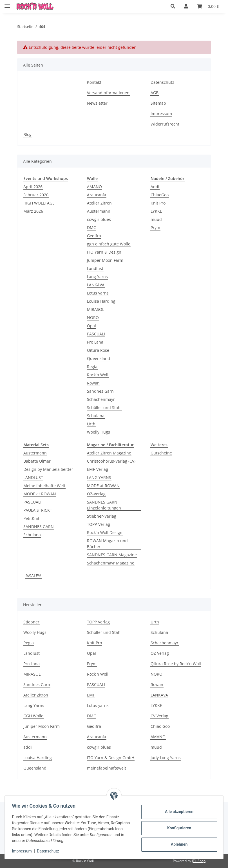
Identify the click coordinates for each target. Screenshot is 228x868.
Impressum (24, 851)
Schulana (96, 416)
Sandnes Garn (100, 391)
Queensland (99, 358)
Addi (155, 187)
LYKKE (156, 211)
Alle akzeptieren (177, 812)
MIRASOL (96, 309)
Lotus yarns (98, 293)
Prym (155, 228)
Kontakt (94, 82)
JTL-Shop (199, 861)
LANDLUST (33, 477)
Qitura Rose (98, 350)
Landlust (95, 268)
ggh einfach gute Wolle (109, 244)
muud (156, 219)
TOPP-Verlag (99, 524)
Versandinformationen (108, 93)
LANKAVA (96, 285)
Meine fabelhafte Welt (44, 486)
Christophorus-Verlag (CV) (111, 461)
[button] (173, 6)
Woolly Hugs (99, 432)
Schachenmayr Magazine (111, 563)
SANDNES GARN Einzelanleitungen (104, 505)
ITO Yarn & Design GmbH (111, 758)
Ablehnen (177, 844)
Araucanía (97, 195)
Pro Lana (95, 342)
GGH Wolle (33, 716)
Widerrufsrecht (165, 124)
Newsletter (97, 103)
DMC (91, 228)
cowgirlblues (99, 219)
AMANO (94, 187)
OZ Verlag (160, 653)
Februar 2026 (36, 195)
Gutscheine (161, 453)
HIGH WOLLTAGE (39, 203)
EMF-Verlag (98, 469)
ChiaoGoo (160, 195)
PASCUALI (96, 334)
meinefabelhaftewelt (107, 768)
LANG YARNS (99, 477)
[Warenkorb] (208, 6)
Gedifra (94, 236)
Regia (92, 367)
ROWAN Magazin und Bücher (107, 544)
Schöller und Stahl (104, 407)
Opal (91, 326)
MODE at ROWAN (40, 494)
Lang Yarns (97, 277)
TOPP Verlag (98, 622)
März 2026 (33, 211)
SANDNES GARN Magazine (112, 555)
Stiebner (31, 622)
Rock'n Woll (98, 375)
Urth (91, 424)
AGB (155, 93)
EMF (91, 695)
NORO (93, 317)
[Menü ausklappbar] (7, 4)
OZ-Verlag (96, 494)
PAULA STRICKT (38, 510)
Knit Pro (158, 203)
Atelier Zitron (99, 203)
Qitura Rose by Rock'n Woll (176, 664)
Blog (27, 134)
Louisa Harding (101, 301)
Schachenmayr (101, 399)
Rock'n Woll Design (105, 532)
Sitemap (158, 103)
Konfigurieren (177, 828)
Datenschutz (50, 851)
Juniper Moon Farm (105, 260)
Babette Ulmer (37, 461)
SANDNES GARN (39, 527)
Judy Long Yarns (166, 758)
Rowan (93, 383)
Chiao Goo (160, 726)
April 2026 (33, 187)
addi (28, 747)
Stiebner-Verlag (102, 516)
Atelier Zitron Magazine (109, 453)
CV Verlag (159, 716)
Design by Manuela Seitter (48, 469)
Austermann (99, 211)
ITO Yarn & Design (104, 252)
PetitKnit (31, 518)
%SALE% (33, 576)
